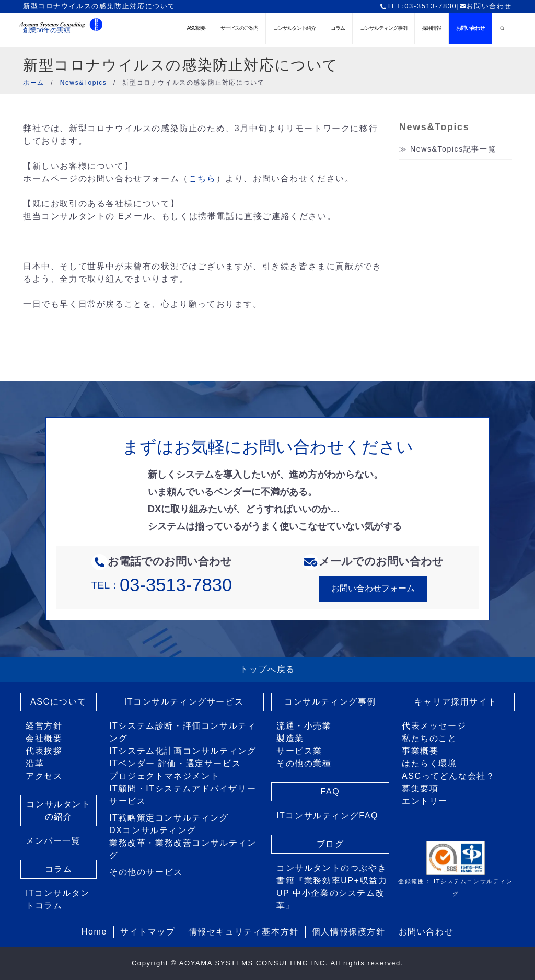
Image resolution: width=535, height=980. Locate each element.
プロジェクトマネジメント (164, 776)
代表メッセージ (434, 726)
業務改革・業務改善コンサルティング (183, 849)
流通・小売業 (304, 726)
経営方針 (44, 726)
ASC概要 (196, 28)
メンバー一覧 (53, 841)
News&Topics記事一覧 (453, 149)
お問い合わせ (486, 6)
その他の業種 (304, 763)
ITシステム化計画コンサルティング (183, 751)
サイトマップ (148, 932)
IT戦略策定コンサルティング (169, 818)
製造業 (290, 738)
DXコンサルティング (153, 830)
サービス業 (299, 751)
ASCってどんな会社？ (449, 776)
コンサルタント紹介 (294, 28)
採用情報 (432, 28)
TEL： (162, 585)
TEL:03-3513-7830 (418, 6)
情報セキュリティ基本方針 (244, 932)
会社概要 (44, 738)
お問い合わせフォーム (373, 588)
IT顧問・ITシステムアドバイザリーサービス (183, 795)
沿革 (35, 763)
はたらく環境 (429, 763)
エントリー (425, 801)
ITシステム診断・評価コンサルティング (183, 732)
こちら (202, 178)
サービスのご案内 (239, 28)
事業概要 (420, 751)
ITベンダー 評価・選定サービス (175, 763)
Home (94, 932)
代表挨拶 (44, 751)
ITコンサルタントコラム (58, 899)
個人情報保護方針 (349, 932)
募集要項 (420, 788)
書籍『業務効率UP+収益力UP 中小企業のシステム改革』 (332, 893)
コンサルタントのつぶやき (332, 868)
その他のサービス (146, 872)
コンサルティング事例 (383, 28)
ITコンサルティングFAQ (327, 816)
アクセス (44, 776)
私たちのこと (429, 738)
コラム (338, 28)
